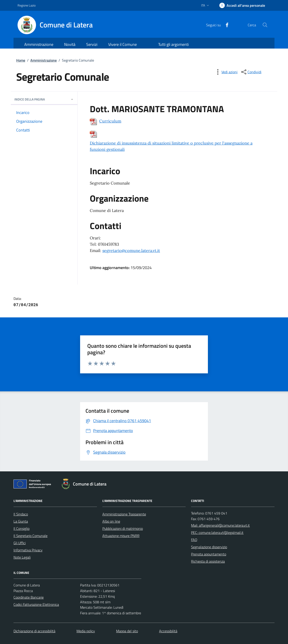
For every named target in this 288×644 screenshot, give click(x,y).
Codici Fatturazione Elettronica (36, 604)
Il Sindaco (21, 514)
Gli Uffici (20, 543)
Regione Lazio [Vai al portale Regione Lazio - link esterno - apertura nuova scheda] (27, 5)
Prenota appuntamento (209, 554)
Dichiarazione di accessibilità (34, 631)
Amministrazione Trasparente (124, 514)
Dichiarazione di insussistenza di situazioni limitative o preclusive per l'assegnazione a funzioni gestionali (171, 146)
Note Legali (22, 557)
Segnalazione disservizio (209, 547)
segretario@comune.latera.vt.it (131, 251)
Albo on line (111, 521)
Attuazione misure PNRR (121, 536)
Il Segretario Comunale (30, 536)
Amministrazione (44, 60)
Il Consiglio (21, 528)
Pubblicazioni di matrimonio (123, 528)
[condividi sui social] (251, 72)
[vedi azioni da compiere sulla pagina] (226, 72)
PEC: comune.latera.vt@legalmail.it (217, 533)
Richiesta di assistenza (208, 561)
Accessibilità (168, 631)
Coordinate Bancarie (29, 597)
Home (21, 60)
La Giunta (21, 521)
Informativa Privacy (28, 550)
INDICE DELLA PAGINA (44, 99)
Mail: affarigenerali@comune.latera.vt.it (220, 525)
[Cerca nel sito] (265, 25)
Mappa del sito (127, 631)
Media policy (86, 631)
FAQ (194, 540)
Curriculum (110, 121)
